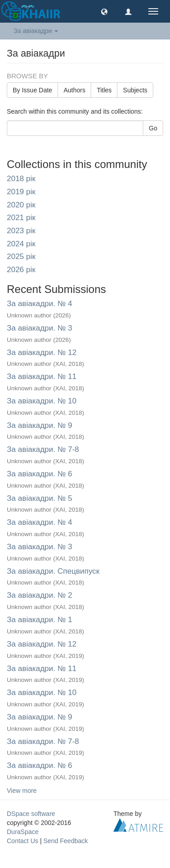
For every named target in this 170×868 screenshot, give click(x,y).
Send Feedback (66, 841)
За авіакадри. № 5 (39, 498)
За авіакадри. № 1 (39, 620)
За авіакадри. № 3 (39, 328)
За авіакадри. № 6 (39, 474)
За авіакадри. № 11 (42, 376)
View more (22, 791)
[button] (104, 11)
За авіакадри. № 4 (39, 304)
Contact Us (22, 841)
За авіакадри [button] (36, 31)
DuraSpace (23, 832)
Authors (74, 90)
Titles (104, 90)
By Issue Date (32, 90)
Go (153, 128)
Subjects (135, 90)
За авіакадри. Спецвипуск (53, 571)
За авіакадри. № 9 (39, 425)
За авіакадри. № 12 (42, 352)
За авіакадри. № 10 (42, 401)
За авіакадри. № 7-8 (43, 449)
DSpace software (31, 814)
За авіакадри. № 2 (39, 595)
